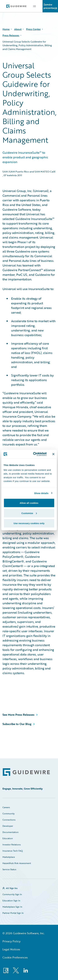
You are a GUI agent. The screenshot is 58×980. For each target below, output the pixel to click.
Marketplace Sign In (12, 907)
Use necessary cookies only (29, 523)
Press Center (33, 29)
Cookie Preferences (15, 957)
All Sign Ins (12, 888)
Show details (41, 493)
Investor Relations (12, 845)
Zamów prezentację (50, 6)
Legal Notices (11, 949)
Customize (29, 513)
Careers (6, 807)
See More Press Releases (18, 715)
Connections (9, 820)
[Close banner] (53, 454)
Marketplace (9, 857)
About (18, 29)
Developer (8, 826)
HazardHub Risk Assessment (17, 863)
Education (8, 838)
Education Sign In (11, 901)
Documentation (11, 832)
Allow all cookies (29, 503)
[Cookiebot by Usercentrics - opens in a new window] (35, 454)
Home (6, 29)
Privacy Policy (11, 941)
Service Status (9, 869)
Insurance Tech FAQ (13, 851)
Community (9, 813)
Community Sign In (12, 894)
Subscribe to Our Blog (17, 724)
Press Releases (11, 35)
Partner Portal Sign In (13, 913)
